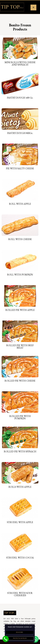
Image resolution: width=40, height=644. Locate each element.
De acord (20, 632)
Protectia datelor (20, 638)
